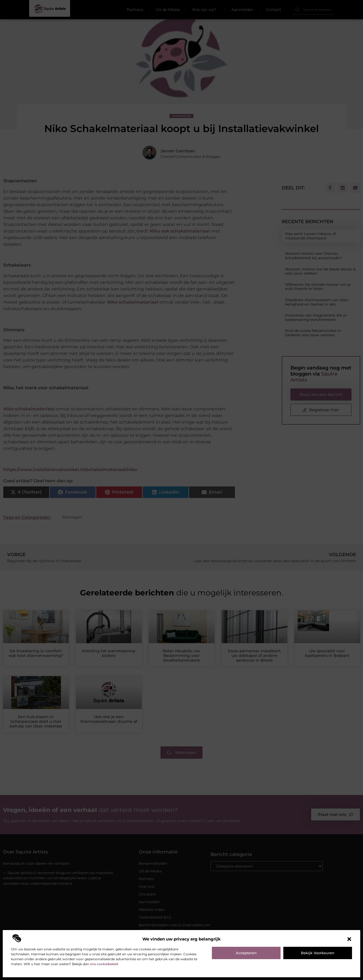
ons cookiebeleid (104, 964)
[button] (349, 939)
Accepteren (246, 953)
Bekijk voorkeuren (318, 953)
